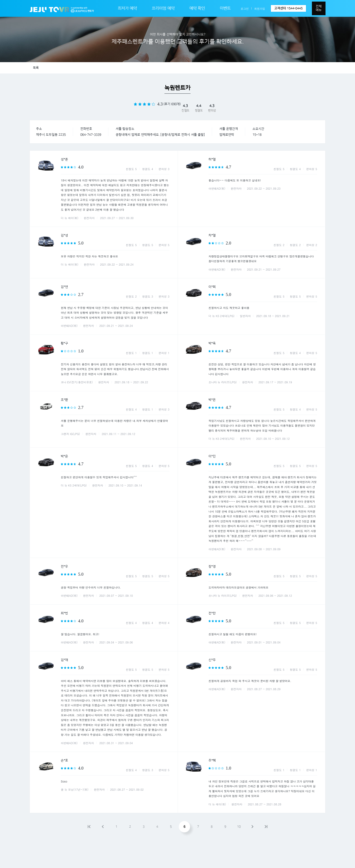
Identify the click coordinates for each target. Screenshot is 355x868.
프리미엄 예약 (163, 8)
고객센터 (288, 8)
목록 (36, 68)
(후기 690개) (172, 104)
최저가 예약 (127, 8)
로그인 (245, 9)
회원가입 (260, 9)
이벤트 (225, 8)
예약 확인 (197, 8)
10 (239, 827)
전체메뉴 (319, 8)
